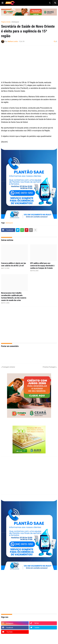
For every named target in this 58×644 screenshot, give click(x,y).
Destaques (15, 22)
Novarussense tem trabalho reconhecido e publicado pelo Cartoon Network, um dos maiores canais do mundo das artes (14, 297)
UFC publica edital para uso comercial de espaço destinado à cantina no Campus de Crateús (42, 266)
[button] (3, 3)
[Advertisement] (27, 63)
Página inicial (6, 22)
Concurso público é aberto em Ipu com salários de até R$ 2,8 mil (13, 264)
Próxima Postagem (49, 367)
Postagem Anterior (9, 367)
